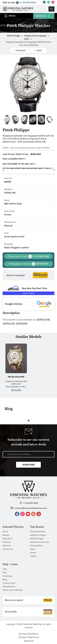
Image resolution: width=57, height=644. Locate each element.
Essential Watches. (32, 624)
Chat (5, 569)
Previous (5, 120)
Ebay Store (8, 539)
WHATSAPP (28, 264)
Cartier (33, 553)
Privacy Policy (9, 583)
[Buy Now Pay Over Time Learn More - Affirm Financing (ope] (28, 290)
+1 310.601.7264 (26, 3)
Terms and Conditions (13, 590)
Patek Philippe (16, 377)
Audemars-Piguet (38, 535)
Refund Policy (9, 586)
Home (5, 532)
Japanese (29, 641)
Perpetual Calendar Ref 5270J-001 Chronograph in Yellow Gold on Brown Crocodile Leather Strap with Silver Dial (16, 384)
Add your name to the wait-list (19, 164)
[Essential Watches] (18, 9)
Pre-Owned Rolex (38, 532)
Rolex (33, 549)
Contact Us (8, 549)
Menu (12, 16)
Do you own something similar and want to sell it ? (28, 170)
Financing (7, 576)
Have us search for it (14, 159)
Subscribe (28, 465)
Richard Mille (36, 546)
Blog (5, 579)
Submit (51, 9)
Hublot (33, 556)
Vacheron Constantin (40, 542)
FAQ (4, 572)
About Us (43, 16)
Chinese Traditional (28, 637)
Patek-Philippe (37, 539)
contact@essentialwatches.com (29, 508)
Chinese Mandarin (29, 634)
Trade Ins (7, 542)
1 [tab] (29, 421)
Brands (6, 535)
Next (52, 120)
